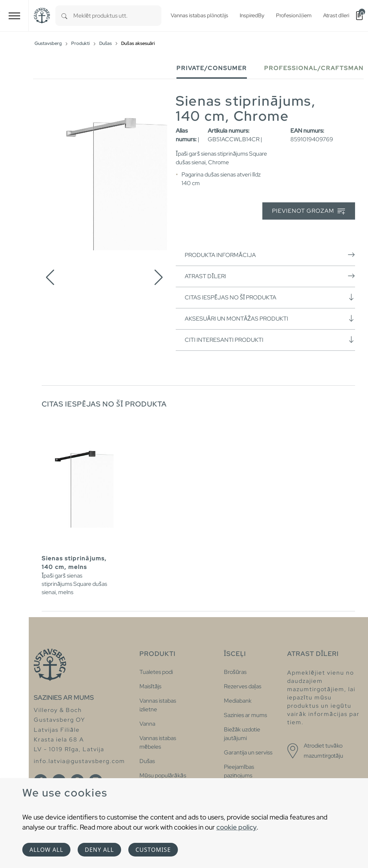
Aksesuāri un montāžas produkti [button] (270, 318)
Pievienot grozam (309, 211)
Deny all (99, 850)
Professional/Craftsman (314, 68)
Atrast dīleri (270, 276)
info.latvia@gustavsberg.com (79, 761)
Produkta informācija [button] (270, 255)
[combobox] (117, 16)
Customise (153, 850)
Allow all (46, 850)
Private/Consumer (212, 68)
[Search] (64, 16)
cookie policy (236, 827)
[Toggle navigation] (14, 16)
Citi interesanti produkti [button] (270, 340)
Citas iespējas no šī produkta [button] (270, 297)
